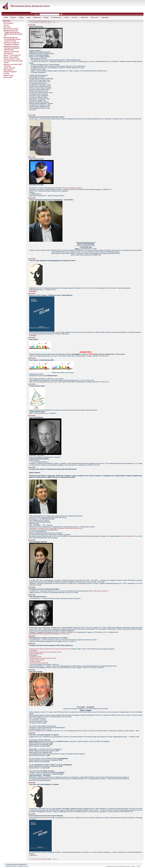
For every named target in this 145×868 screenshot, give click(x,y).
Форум (67, 17)
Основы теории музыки (37, 660)
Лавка (29, 17)
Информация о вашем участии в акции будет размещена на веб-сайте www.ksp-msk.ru (56, 528)
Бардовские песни (36, 657)
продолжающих (34, 652)
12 (48, 22)
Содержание (33, 855)
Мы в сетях (95, 17)
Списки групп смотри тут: (101, 591)
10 (44, 22)
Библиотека (37, 17)
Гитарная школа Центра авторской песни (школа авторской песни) (50, 649)
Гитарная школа (56, 17)
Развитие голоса (35, 661)
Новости (14, 17)
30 (54, 22)
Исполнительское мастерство (39, 663)
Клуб (6, 17)
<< (29, 22)
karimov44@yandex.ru (128, 536)
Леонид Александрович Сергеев (72, 188)
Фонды (46, 17)
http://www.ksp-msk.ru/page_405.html (51, 652)
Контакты (75, 17)
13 (50, 22)
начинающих (33, 650)
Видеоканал (105, 17)
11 (46, 22)
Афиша (22, 17)
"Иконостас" (84, 17)
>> (57, 22)
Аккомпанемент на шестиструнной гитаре (43, 658)
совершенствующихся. (36, 654)
